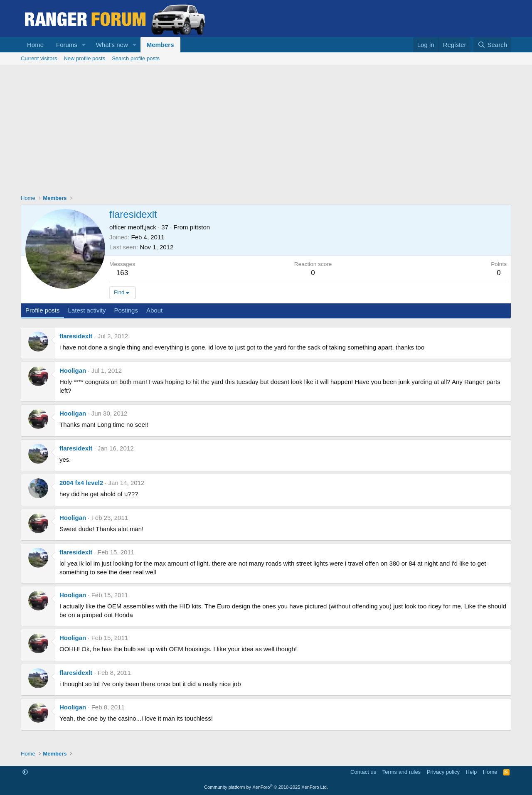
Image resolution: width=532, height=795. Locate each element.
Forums (67, 45)
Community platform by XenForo (266, 787)
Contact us (363, 772)
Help (472, 772)
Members (160, 45)
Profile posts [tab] (43, 310)
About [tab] (154, 310)
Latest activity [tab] (87, 310)
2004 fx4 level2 (81, 483)
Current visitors (39, 58)
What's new (112, 45)
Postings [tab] (126, 310)
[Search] (492, 45)
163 (122, 273)
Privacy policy (443, 772)
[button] (84, 45)
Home (35, 45)
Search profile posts (136, 58)
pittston (200, 227)
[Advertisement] (266, 128)
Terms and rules (401, 772)
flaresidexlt (76, 336)
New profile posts (84, 58)
